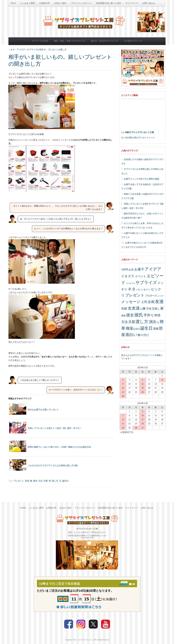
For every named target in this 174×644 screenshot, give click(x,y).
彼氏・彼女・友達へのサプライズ (70, 41)
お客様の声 (44, 3)
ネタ (132, 289)
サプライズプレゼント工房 (87, 640)
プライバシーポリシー (81, 3)
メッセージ (131, 302)
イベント (141, 276)
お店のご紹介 (60, 3)
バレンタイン (143, 290)
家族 (123, 316)
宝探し (156, 309)
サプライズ (146, 283)
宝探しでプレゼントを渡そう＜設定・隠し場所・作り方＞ (55, 428)
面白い (131, 335)
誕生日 (65, 481)
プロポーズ (151, 296)
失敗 (124, 309)
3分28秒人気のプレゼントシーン (140, 138)
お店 (131, 270)
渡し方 (55, 481)
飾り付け (143, 335)
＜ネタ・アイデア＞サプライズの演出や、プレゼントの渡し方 (37, 50)
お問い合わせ (149, 3)
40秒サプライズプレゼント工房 (139, 132)
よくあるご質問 (28, 3)
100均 (125, 269)
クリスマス (131, 283)
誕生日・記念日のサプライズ (104, 41)
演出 (153, 322)
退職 (156, 329)
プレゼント (19, 481)
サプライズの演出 (40, 41)
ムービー (161, 296)
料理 (157, 315)
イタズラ (128, 276)
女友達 (134, 308)
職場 (129, 328)
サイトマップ (132, 3)
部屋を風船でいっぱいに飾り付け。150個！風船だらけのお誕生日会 (59, 447)
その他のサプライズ (133, 41)
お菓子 (139, 269)
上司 (144, 302)
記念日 (137, 329)
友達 (27, 481)
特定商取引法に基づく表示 (109, 3)
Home (13, 3)
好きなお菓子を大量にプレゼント (43, 410)
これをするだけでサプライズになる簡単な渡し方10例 (53, 466)
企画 (151, 302)
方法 (40, 481)
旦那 (46, 481)
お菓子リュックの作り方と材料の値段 (142, 179)
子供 (149, 309)
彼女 (35, 481)
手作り (149, 315)
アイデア (153, 269)
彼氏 (139, 315)
